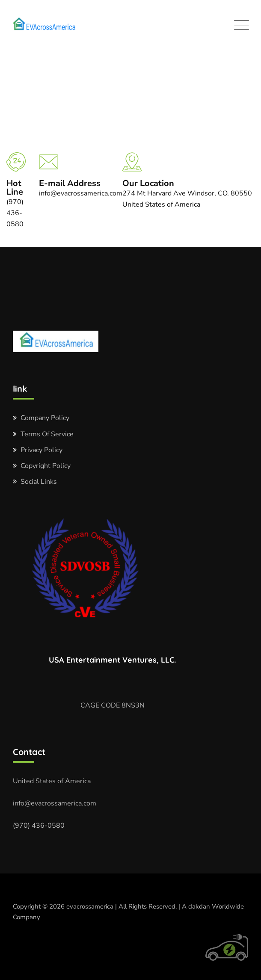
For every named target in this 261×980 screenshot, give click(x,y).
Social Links (39, 482)
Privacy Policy (42, 450)
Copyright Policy (46, 466)
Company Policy (45, 418)
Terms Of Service (47, 434)
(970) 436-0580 (39, 826)
